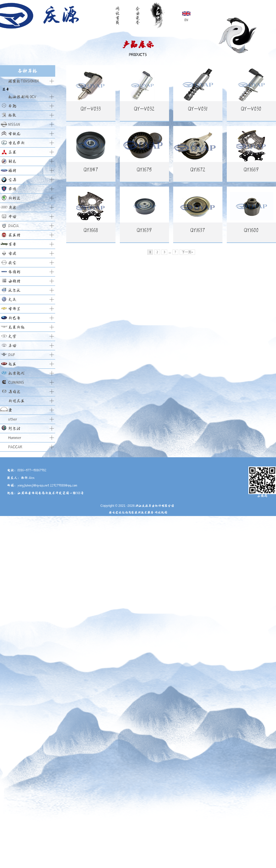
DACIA (14, 226)
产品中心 (158, 16)
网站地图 (161, 512)
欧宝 (12, 263)
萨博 (12, 189)
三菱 (12, 152)
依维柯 (14, 272)
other (13, 419)
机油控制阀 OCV (22, 97)
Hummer (15, 438)
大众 (12, 300)
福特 (12, 171)
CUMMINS (16, 383)
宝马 (12, 180)
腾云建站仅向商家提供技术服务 (131, 512)
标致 (12, 115)
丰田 (12, 346)
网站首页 (118, 16)
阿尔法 (14, 429)
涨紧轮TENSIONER (24, 81)
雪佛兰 (14, 309)
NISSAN (14, 125)
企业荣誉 (138, 16)
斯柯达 (14, 198)
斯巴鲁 (14, 318)
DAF (12, 355)
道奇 (6, 89)
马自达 (14, 392)
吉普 (12, 244)
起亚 (12, 364)
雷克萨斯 (17, 143)
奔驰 (12, 106)
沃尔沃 (14, 290)
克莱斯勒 (17, 327)
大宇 (12, 336)
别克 (12, 161)
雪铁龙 (14, 134)
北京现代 (17, 373)
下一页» (187, 313)
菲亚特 (14, 235)
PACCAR (15, 447)
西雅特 (14, 281)
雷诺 (12, 254)
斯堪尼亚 (17, 401)
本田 (12, 217)
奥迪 (12, 207)
